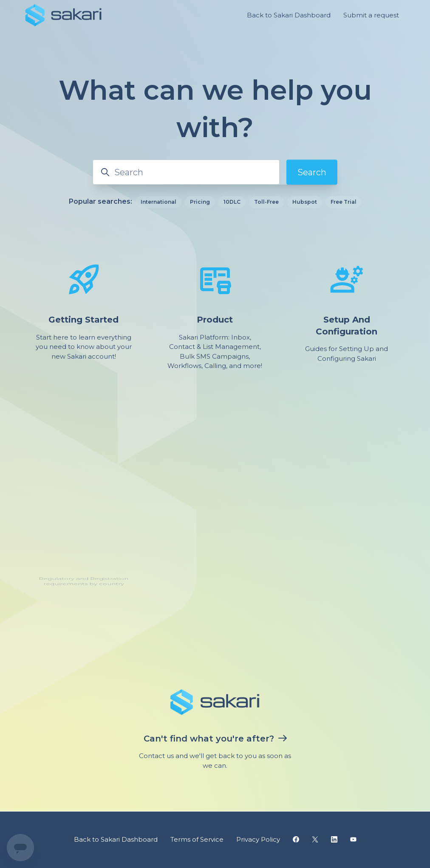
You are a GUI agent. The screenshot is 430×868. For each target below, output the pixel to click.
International (158, 202)
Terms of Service (197, 839)
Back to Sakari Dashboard (289, 15)
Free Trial (344, 202)
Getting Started (83, 320)
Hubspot (305, 202)
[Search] (186, 172)
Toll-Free (266, 202)
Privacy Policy (258, 839)
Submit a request (371, 15)
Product (215, 320)
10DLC (232, 202)
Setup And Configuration (347, 324)
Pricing (200, 202)
